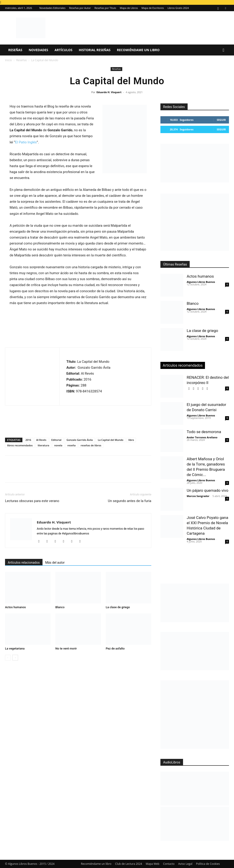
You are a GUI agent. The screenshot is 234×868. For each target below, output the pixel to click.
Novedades (38, 50)
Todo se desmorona (204, 432)
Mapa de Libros (129, 8)
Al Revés (41, 440)
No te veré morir (66, 648)
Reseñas (15, 50)
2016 (28, 440)
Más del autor (55, 563)
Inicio (8, 60)
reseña (72, 445)
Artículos (64, 50)
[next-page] (15, 658)
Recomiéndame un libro (138, 50)
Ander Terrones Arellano (202, 437)
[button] (223, 50)
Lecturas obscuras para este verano (32, 501)
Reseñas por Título (105, 8)
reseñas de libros (91, 445)
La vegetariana (15, 648)
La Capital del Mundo (111, 440)
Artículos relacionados (24, 563)
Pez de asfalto (115, 648)
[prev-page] (8, 658)
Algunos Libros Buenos (201, 282)
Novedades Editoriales (52, 8)
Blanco (60, 607)
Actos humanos (15, 607)
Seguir (221, 120)
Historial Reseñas (95, 50)
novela (58, 445)
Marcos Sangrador (198, 496)
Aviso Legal (185, 864)
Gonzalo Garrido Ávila (80, 440)
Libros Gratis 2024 (178, 8)
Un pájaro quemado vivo (207, 490)
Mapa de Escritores (153, 8)
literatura (43, 445)
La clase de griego (118, 607)
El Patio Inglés (26, 142)
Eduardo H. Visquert (109, 92)
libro (131, 440)
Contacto (169, 864)
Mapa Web (153, 864)
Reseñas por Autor (80, 8)
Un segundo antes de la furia (130, 501)
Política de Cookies (208, 864)
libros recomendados (20, 445)
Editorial (56, 440)
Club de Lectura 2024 (129, 864)
